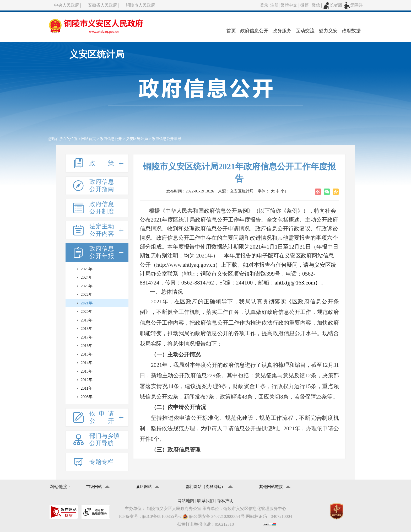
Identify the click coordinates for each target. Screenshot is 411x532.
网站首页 (89, 139)
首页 (231, 31)
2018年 (87, 329)
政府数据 (351, 31)
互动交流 (305, 31)
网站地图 (186, 501)
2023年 (87, 286)
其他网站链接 (271, 487)
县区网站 (144, 487)
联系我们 (206, 501)
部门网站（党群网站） (206, 487)
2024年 (87, 277)
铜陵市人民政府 (140, 5)
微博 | (306, 5)
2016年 (87, 346)
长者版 (333, 5)
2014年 (87, 363)
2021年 (87, 303)
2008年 (87, 397)
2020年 (87, 311)
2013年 (87, 371)
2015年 (87, 354)
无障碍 (353, 5)
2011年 (86, 388)
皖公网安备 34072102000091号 (214, 517)
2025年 (87, 269)
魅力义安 (328, 31)
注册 (274, 5)
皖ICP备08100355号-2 (162, 516)
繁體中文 (289, 5)
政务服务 (282, 31)
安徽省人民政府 (102, 5)
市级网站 (94, 487)
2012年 (87, 380)
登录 (264, 5)
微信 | (317, 5)
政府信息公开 (254, 31)
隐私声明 (225, 501)
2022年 (87, 294)
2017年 (87, 337)
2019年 (87, 320)
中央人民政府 (67, 5)
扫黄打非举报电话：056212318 (206, 524)
